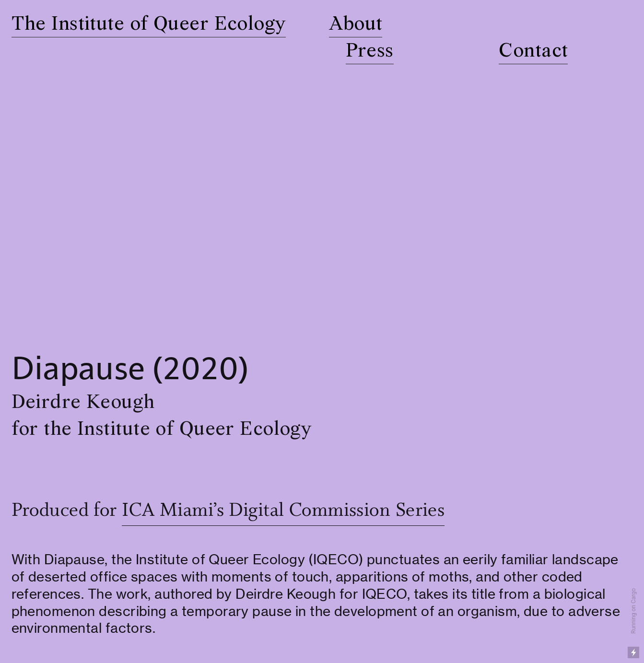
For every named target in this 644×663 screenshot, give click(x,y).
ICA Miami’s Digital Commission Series (283, 511)
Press (370, 52)
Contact (533, 52)
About (356, 25)
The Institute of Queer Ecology (149, 25)
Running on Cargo (633, 611)
